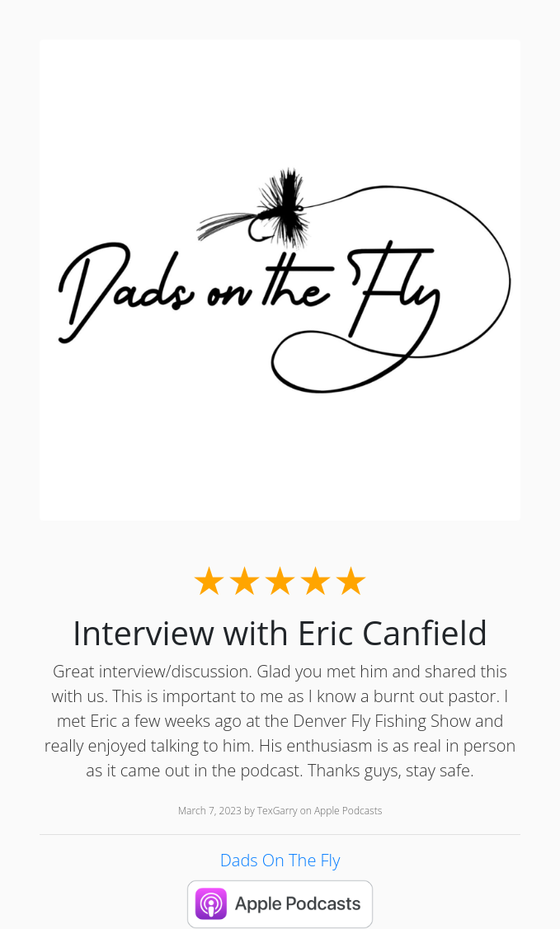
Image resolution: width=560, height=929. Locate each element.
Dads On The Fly (280, 860)
